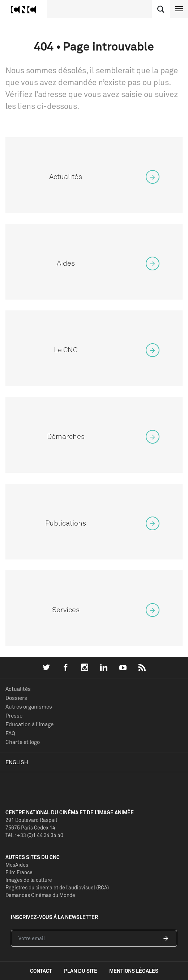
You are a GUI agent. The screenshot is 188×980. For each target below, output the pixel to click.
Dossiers (16, 698)
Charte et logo (23, 742)
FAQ (10, 733)
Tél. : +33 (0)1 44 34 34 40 (34, 835)
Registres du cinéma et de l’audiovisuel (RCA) (57, 887)
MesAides (17, 865)
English (17, 762)
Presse (14, 716)
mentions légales (134, 971)
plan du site (81, 971)
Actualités (18, 689)
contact (41, 971)
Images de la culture (29, 880)
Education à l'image (29, 724)
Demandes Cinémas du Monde (40, 895)
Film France (19, 872)
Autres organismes (29, 707)
